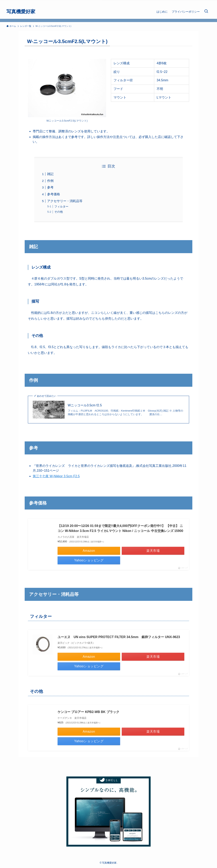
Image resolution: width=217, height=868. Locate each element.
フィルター (61, 206)
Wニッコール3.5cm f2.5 (85, 405)
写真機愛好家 (21, 12)
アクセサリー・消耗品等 (65, 201)
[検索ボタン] (206, 12)
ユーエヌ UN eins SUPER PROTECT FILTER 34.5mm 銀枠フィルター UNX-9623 (119, 637)
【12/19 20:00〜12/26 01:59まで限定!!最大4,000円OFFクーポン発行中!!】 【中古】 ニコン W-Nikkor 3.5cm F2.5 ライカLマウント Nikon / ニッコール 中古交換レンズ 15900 (120, 528)
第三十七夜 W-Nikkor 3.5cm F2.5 (56, 476)
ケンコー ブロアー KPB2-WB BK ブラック (88, 712)
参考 (50, 187)
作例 (50, 181)
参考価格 (54, 194)
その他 (59, 212)
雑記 (50, 174)
